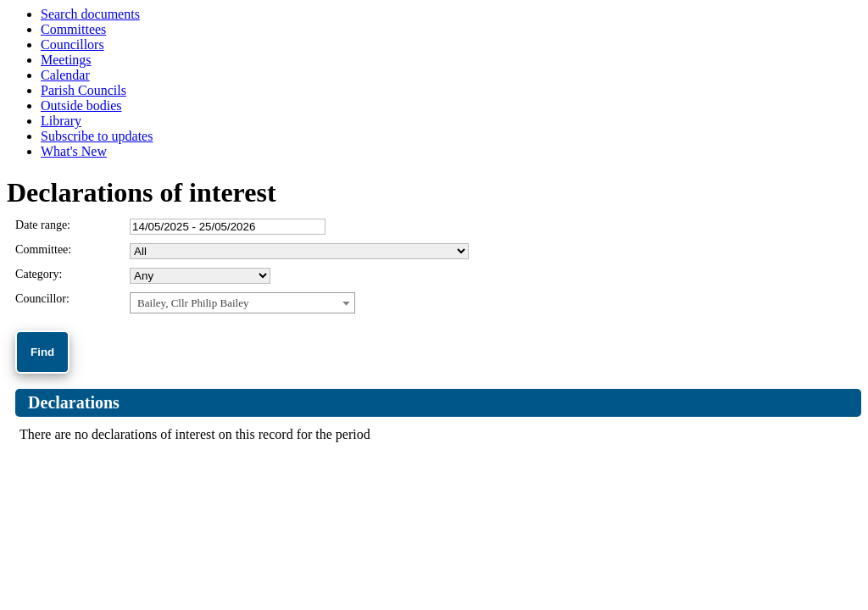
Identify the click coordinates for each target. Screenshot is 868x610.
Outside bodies (81, 105)
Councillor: (42, 299)
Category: (39, 274)
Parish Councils (83, 90)
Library (61, 121)
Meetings (66, 60)
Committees (73, 29)
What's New (74, 151)
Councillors (72, 44)
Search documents (90, 14)
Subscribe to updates (97, 136)
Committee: (43, 250)
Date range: (43, 225)
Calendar (65, 75)
